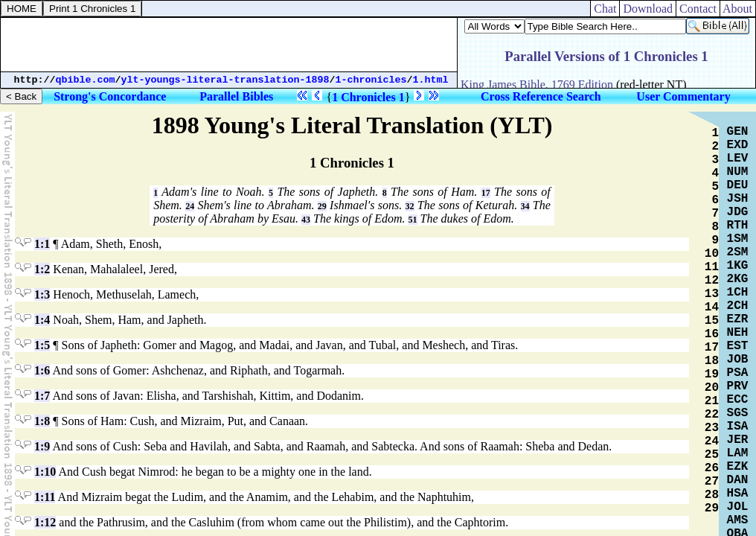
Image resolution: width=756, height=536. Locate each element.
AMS (738, 520)
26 (712, 468)
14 (712, 307)
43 (306, 220)
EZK (738, 467)
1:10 (45, 472)
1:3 (42, 294)
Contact (698, 9)
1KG (738, 266)
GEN (738, 132)
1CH (738, 293)
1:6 (42, 370)
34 (525, 206)
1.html (431, 80)
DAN (738, 480)
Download (648, 9)
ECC (738, 400)
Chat (605, 9)
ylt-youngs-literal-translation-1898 (225, 80)
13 (712, 294)
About (738, 9)
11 (712, 267)
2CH (738, 306)
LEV (738, 159)
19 (712, 374)
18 (712, 361)
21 (712, 401)
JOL (738, 507)
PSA (738, 373)
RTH (738, 226)
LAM (738, 453)
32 (410, 206)
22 (712, 415)
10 (712, 254)
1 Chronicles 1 (368, 97)
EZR (738, 319)
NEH (738, 333)
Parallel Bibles (236, 96)
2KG (738, 279)
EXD (738, 145)
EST (738, 346)
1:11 (45, 497)
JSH (738, 199)
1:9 (42, 446)
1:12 (45, 522)
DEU (738, 185)
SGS (738, 413)
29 (322, 206)
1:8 (42, 421)
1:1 (42, 244)
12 (712, 281)
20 (712, 388)
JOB (738, 360)
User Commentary (683, 96)
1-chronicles (371, 80)
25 (712, 455)
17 (486, 193)
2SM (738, 252)
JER (738, 440)
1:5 (42, 345)
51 (413, 220)
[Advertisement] (229, 45)
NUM (738, 172)
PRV (738, 386)
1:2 (42, 269)
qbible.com (86, 80)
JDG (738, 212)
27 (712, 482)
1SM (738, 239)
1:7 (42, 396)
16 (712, 334)
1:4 (42, 320)
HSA (738, 494)
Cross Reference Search (541, 96)
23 (712, 428)
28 (712, 495)
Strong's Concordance (110, 96)
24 (190, 206)
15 (712, 321)
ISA (738, 427)
